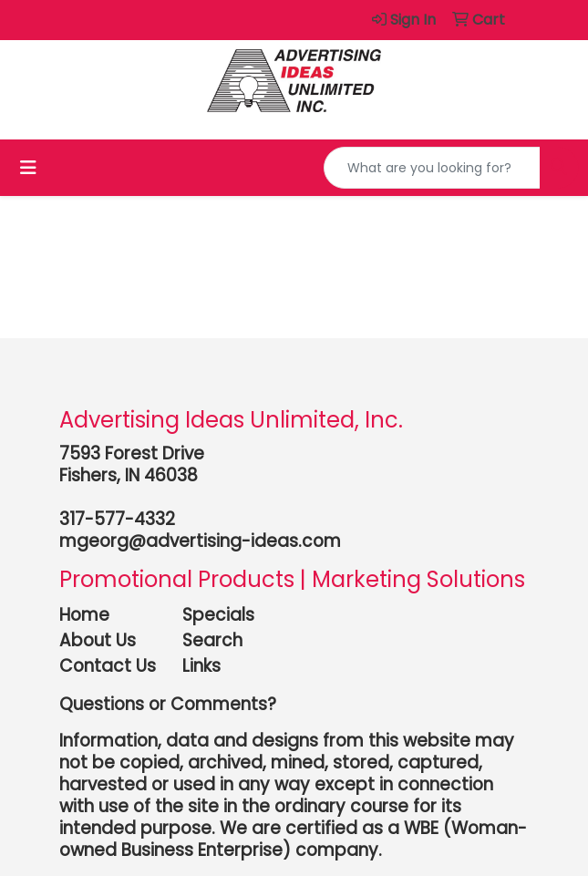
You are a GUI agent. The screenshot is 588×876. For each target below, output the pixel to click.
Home (84, 615)
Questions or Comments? (168, 704)
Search (212, 640)
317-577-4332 (117, 519)
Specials (218, 615)
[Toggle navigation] (28, 168)
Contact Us (108, 666)
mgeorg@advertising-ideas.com (200, 541)
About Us (98, 640)
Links (201, 666)
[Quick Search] (432, 168)
